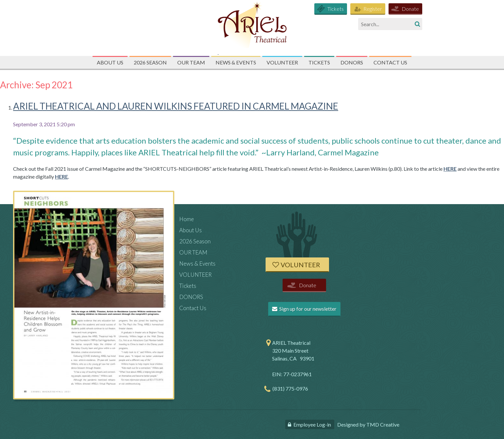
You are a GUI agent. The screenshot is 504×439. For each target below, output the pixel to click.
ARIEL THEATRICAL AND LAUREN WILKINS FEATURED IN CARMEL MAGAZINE (176, 106)
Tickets (336, 9)
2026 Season (150, 62)
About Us (110, 62)
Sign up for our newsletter (304, 309)
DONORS (352, 62)
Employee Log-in (312, 424)
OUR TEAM (191, 62)
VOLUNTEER (282, 62)
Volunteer (300, 265)
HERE (450, 169)
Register (373, 9)
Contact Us (390, 62)
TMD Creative (383, 424)
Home (187, 219)
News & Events (236, 62)
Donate (410, 9)
